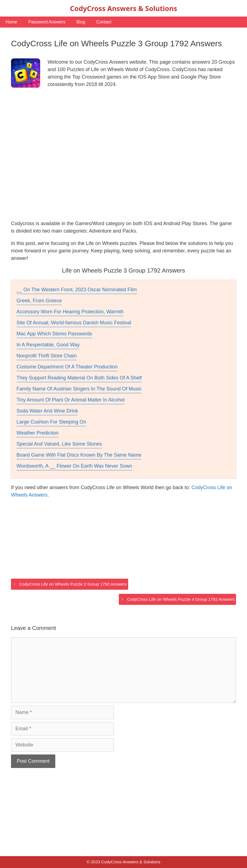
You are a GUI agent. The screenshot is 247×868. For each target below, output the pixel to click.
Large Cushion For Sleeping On (51, 422)
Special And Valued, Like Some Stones (59, 444)
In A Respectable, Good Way (48, 345)
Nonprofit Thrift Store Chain (47, 356)
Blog (81, 22)
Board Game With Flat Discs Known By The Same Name (79, 455)
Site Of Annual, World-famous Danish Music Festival (74, 323)
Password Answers (47, 22)
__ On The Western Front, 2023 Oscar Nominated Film (77, 290)
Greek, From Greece (39, 301)
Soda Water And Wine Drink (47, 411)
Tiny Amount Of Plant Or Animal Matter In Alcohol (71, 400)
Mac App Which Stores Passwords (54, 334)
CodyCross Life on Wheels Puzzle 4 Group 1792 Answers (181, 599)
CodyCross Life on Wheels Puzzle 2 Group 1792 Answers (73, 584)
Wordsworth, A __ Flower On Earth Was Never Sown (74, 466)
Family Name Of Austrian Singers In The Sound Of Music (79, 389)
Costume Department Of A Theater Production (67, 367)
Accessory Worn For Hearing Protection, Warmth (70, 312)
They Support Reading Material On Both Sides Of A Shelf (79, 378)
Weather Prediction (38, 433)
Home (11, 22)
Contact (104, 22)
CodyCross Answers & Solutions (123, 8)
